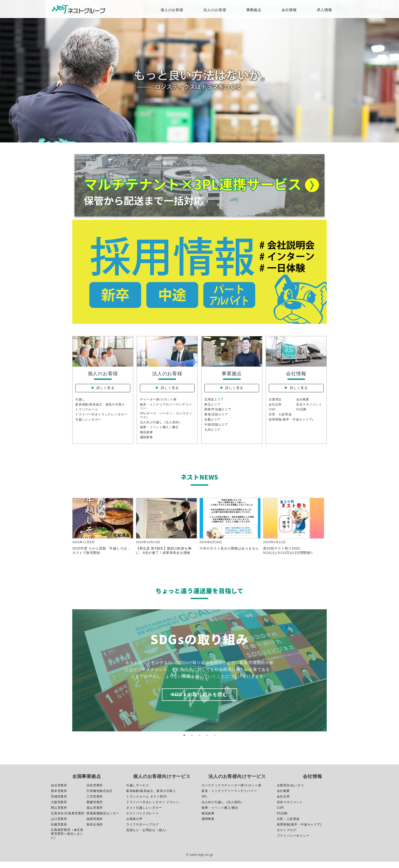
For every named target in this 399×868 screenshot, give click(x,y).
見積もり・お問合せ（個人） (147, 836)
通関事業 (146, 442)
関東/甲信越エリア (218, 413)
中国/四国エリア (216, 428)
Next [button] (331, 677)
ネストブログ (287, 836)
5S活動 (302, 413)
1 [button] (184, 742)
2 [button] (192, 742)
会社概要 (303, 403)
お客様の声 (134, 825)
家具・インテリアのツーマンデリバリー (166, 410)
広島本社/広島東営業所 (68, 820)
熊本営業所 (59, 797)
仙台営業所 (59, 792)
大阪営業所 (59, 808)
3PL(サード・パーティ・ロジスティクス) (166, 419)
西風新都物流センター (103, 820)
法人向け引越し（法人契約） (161, 426)
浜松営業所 (95, 792)
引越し (80, 403)
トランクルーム (87, 413)
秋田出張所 (95, 831)
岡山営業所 (59, 814)
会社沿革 (275, 408)
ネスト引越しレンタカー (144, 814)
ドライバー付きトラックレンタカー (101, 418)
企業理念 (275, 403)
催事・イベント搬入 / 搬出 (159, 431)
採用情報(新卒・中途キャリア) (291, 423)
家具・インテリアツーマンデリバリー (229, 797)
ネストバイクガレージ (142, 820)
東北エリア (212, 408)
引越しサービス (138, 792)
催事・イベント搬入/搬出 (220, 814)
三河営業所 (95, 803)
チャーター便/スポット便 (158, 403)
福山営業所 (95, 814)
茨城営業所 (59, 803)
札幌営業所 (59, 831)
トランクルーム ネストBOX (147, 803)
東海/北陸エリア (216, 418)
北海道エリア (214, 403)
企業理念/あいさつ (290, 792)
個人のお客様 (177, 11)
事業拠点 (247, 11)
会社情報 (276, 11)
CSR (272, 413)
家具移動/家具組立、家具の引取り (100, 408)
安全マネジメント (309, 408)
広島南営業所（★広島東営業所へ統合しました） (67, 840)
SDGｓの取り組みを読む (199, 701)
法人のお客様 (214, 11)
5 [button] (215, 742)
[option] (199, 677)
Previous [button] (68, 677)
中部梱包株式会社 (99, 797)
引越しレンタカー (88, 423)
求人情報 (305, 11)
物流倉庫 (146, 437)
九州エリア (212, 434)
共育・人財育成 (280, 418)
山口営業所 (59, 825)
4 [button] (207, 742)
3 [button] (199, 742)
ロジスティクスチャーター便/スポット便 (231, 792)
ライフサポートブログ (142, 831)
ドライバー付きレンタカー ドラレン (153, 808)
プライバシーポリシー (293, 842)
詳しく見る (106, 390)
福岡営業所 (95, 825)
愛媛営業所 (95, 808)
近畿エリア (212, 423)
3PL (205, 803)
